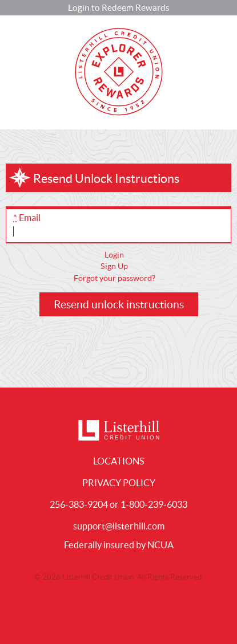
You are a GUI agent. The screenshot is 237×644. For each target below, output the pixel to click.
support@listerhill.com (119, 526)
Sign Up (114, 266)
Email (27, 218)
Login (114, 255)
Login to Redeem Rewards (119, 8)
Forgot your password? (115, 278)
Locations (119, 461)
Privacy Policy (119, 483)
